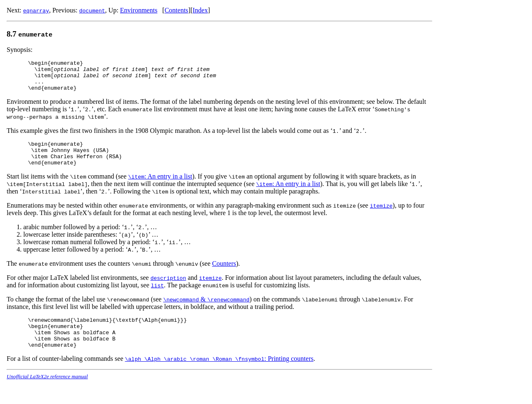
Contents (176, 10)
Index (200, 10)
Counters (224, 275)
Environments (139, 10)
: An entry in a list (160, 187)
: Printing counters (219, 376)
